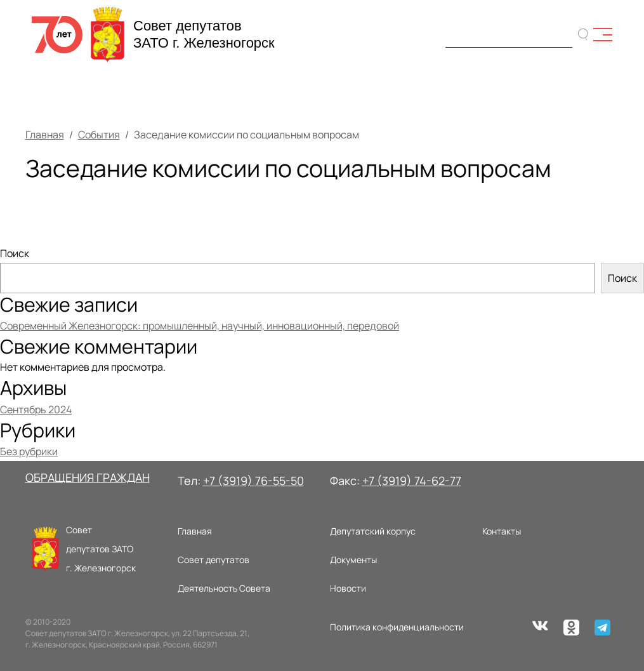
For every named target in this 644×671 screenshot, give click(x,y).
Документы (353, 560)
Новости (348, 588)
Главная (45, 135)
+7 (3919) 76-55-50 (253, 481)
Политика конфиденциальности (397, 627)
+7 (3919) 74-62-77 (412, 481)
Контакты (502, 531)
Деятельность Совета (224, 588)
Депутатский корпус (373, 531)
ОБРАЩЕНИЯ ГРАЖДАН (88, 477)
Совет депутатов (214, 560)
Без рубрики (29, 451)
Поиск (15, 253)
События (99, 135)
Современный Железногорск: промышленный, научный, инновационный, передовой (200, 326)
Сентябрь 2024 (36, 409)
